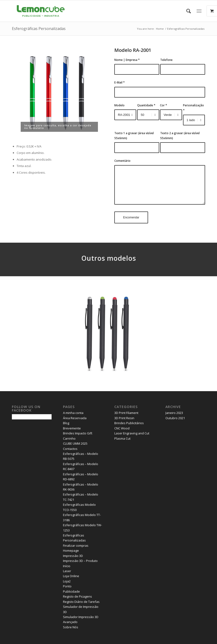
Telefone (166, 60)
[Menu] (199, 11)
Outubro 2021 (175, 418)
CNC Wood (122, 428)
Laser (67, 571)
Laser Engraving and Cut (132, 433)
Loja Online (71, 576)
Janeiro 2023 (174, 413)
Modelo (119, 105)
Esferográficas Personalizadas (39, 29)
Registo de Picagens (77, 596)
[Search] (186, 11)
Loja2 (67, 581)
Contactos (70, 449)
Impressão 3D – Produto (80, 561)
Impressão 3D (73, 556)
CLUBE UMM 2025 (75, 443)
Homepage (71, 551)
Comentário (122, 161)
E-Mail (120, 82)
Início (67, 566)
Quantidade (146, 105)
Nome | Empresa (127, 60)
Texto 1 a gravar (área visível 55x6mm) (134, 136)
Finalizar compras (76, 546)
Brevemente (72, 428)
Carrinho (69, 438)
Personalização (193, 108)
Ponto (67, 586)
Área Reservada (75, 418)
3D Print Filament (126, 413)
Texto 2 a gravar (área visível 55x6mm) (180, 136)
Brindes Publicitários (129, 423)
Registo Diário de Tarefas (81, 602)
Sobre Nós (71, 627)
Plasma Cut (122, 438)
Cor (164, 105)
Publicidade (71, 591)
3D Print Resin (124, 418)
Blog (66, 423)
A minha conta (73, 413)
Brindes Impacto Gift (78, 433)
